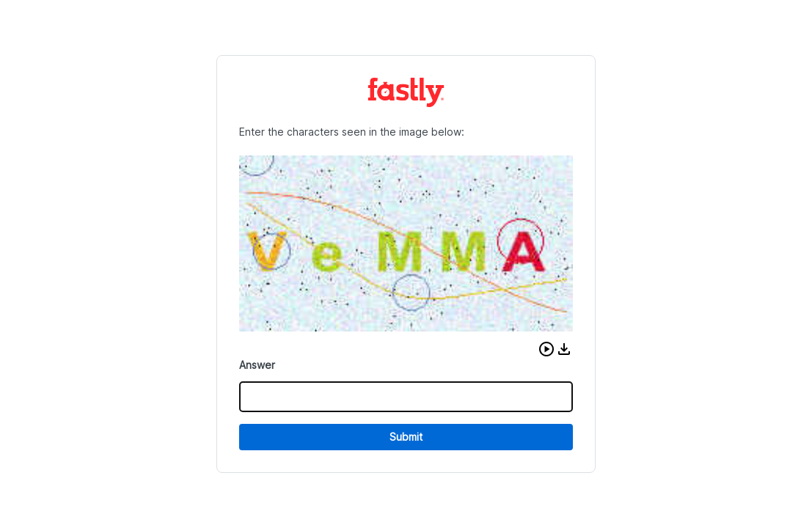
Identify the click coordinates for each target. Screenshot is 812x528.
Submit (406, 437)
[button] (546, 349)
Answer (257, 365)
